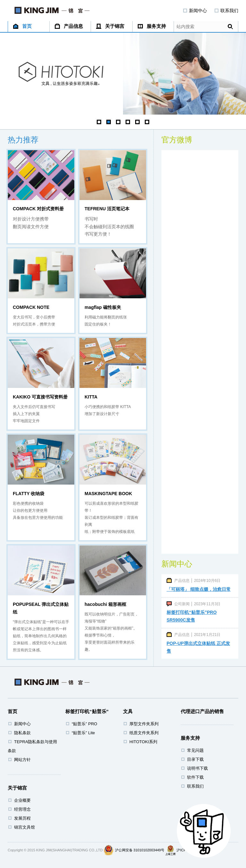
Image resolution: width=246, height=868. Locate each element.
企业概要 (22, 800)
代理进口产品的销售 (202, 711)
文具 (128, 711)
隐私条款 (22, 733)
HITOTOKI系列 (143, 742)
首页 (22, 26)
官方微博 (177, 140)
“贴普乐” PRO (84, 724)
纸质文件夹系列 (144, 733)
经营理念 (22, 809)
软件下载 (195, 777)
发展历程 (22, 818)
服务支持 (152, 26)
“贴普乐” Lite (83, 733)
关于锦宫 (110, 26)
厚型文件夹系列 (144, 724)
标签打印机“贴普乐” (87, 711)
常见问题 (195, 750)
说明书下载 (197, 768)
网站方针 (22, 760)
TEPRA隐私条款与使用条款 (32, 746)
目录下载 (195, 759)
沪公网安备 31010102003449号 (140, 850)
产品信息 (69, 26)
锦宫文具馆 (25, 827)
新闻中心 (195, 11)
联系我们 (226, 11)
